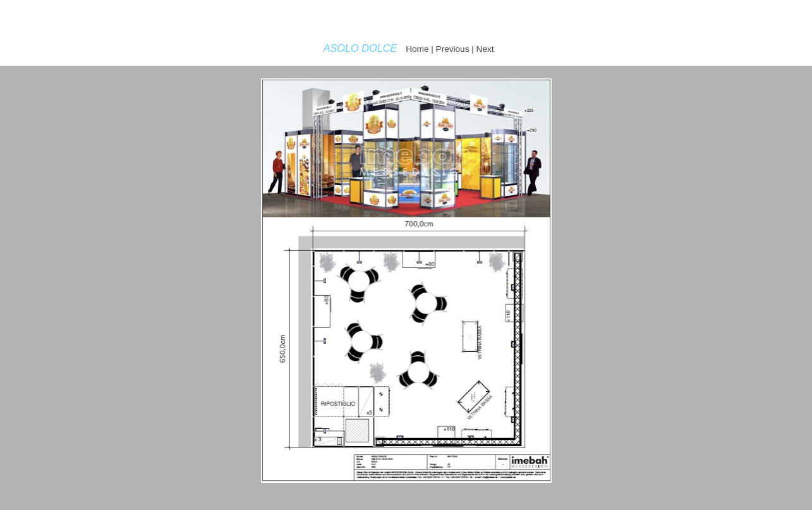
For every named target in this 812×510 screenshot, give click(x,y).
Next (485, 49)
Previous (453, 49)
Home (417, 49)
